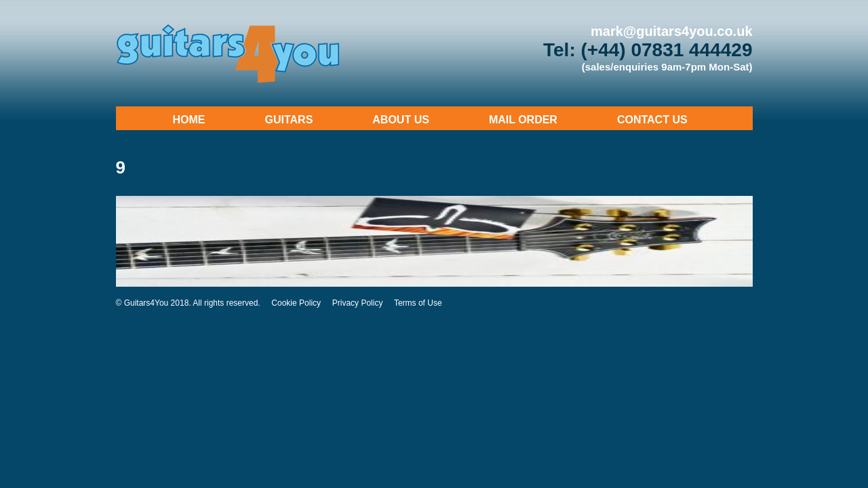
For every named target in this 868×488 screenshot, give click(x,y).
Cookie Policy (296, 303)
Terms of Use (418, 303)
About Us (401, 120)
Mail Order (523, 120)
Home (189, 120)
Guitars (289, 120)
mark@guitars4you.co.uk (671, 31)
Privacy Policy (358, 303)
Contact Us (652, 120)
